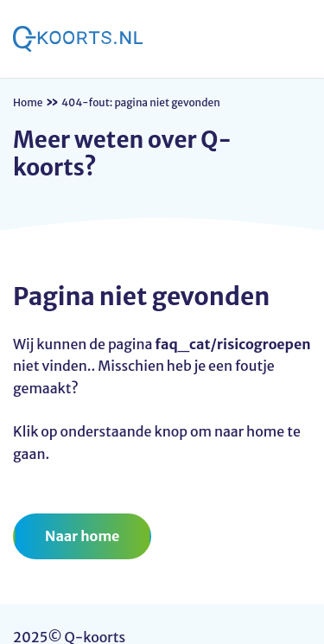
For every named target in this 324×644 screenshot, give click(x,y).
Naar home (82, 536)
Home (28, 102)
